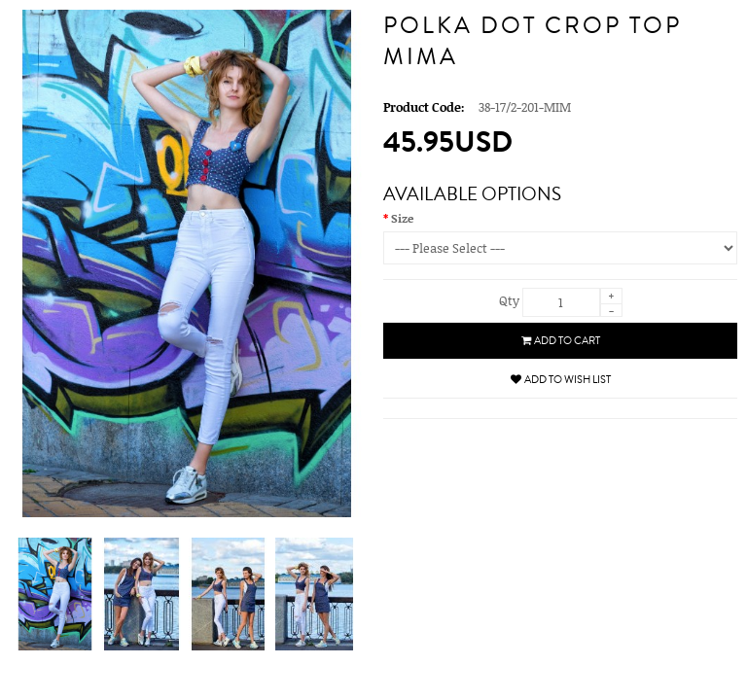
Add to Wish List (561, 380)
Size (402, 218)
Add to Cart (561, 341)
